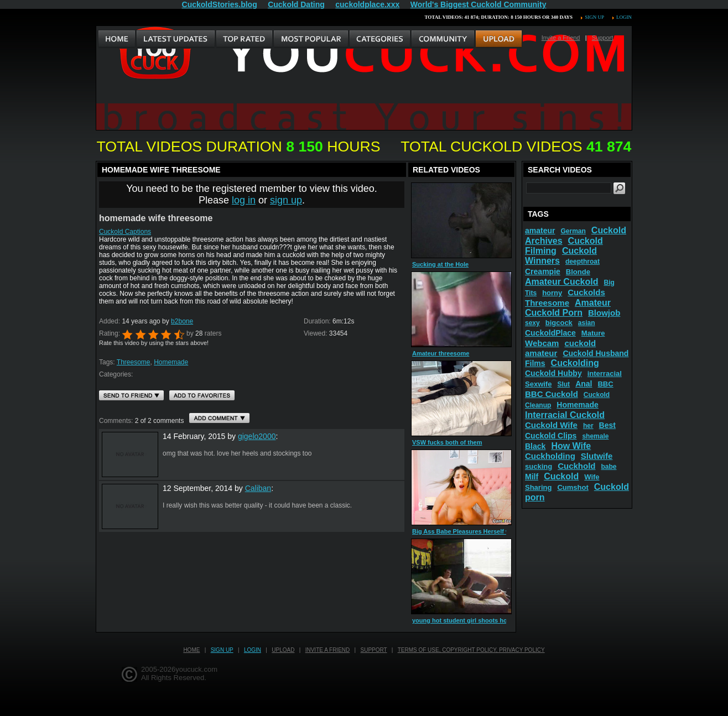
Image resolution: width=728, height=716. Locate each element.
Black (535, 446)
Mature (593, 333)
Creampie (543, 271)
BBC (605, 384)
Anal (584, 384)
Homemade (171, 362)
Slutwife (597, 456)
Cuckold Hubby (553, 373)
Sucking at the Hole (440, 264)
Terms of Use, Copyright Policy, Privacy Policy (471, 650)
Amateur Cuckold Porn (568, 308)
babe (609, 467)
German (573, 231)
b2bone (182, 321)
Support (603, 38)
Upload (283, 650)
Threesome (134, 362)
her (588, 426)
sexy (532, 323)
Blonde (578, 272)
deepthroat (583, 262)
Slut (563, 384)
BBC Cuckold (552, 394)
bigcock (559, 323)
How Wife (571, 446)
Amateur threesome (441, 353)
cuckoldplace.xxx (367, 4)
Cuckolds (586, 292)
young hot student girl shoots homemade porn (480, 620)
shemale (595, 436)
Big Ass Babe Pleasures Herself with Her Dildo (479, 531)
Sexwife (538, 384)
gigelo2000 (257, 436)
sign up (286, 200)
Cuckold (561, 476)
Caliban (258, 488)
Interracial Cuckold (565, 415)
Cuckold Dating (296, 4)
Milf (532, 477)
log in (244, 200)
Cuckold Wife (551, 425)
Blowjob (604, 313)
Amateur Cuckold (561, 282)
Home (191, 650)
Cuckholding (550, 456)
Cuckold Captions (125, 232)
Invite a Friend (561, 38)
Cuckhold (576, 466)
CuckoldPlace (550, 333)
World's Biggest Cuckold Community (479, 4)
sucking (539, 466)
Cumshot (573, 487)
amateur (540, 231)
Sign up (594, 17)
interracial (605, 373)
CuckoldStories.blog (220, 4)
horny (552, 293)
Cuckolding (575, 363)
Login (624, 17)
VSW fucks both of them (447, 442)
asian (587, 323)
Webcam (542, 343)
